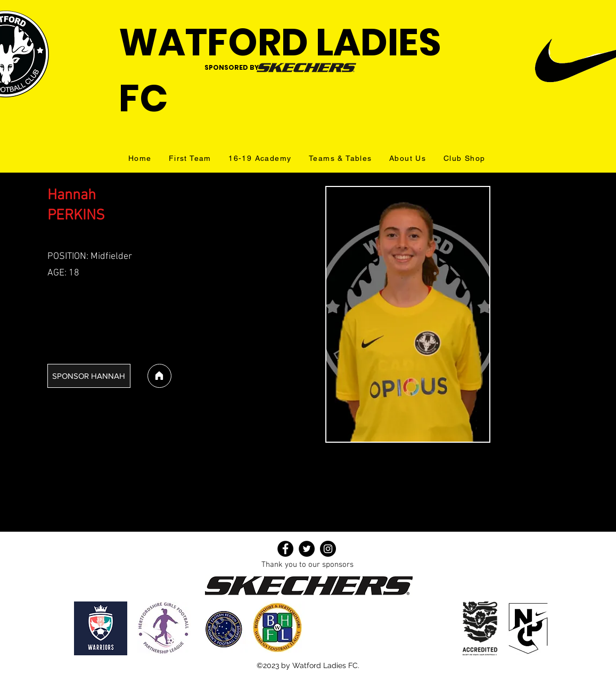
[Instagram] (328, 549)
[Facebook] (285, 549)
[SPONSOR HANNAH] (89, 376)
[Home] (159, 376)
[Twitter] (307, 549)
